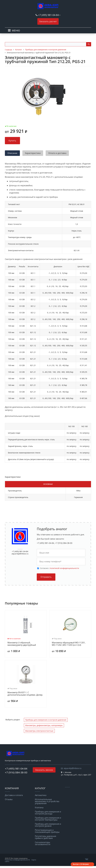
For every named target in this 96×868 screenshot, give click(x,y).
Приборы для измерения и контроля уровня (48, 825)
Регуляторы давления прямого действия (45, 837)
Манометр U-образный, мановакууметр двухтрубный (22, 644)
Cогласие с (59, 568)
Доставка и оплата (14, 795)
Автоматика (41, 795)
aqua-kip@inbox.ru (20, 554)
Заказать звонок (44, 770)
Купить (12, 141)
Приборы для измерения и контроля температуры (48, 819)
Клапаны (39, 807)
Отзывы (9, 799)
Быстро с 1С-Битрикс (81, 864)
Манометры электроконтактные (39, 731)
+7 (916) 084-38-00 (16, 772)
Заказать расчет (48, 21)
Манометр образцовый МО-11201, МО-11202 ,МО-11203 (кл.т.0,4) (69, 644)
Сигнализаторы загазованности (43, 843)
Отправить (46, 577)
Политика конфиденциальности (17, 860)
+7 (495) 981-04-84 (49, 15)
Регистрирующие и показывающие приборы (47, 831)
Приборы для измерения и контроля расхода (48, 813)
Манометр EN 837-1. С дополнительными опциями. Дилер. (25, 694)
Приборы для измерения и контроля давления (46, 720)
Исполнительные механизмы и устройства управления (47, 801)
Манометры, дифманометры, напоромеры (44, 725)
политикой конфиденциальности (64, 568)
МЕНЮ (16, 31)
